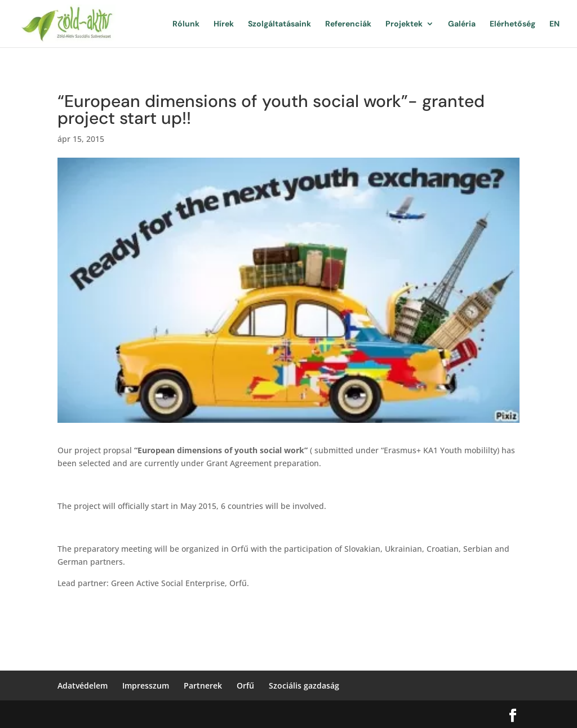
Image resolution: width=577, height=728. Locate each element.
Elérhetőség (512, 24)
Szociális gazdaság (304, 685)
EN (554, 24)
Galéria (462, 24)
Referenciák (348, 24)
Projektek (404, 24)
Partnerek (203, 685)
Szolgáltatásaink (279, 24)
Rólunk (186, 24)
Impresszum (146, 685)
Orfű (245, 685)
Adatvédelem (83, 685)
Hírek (224, 24)
